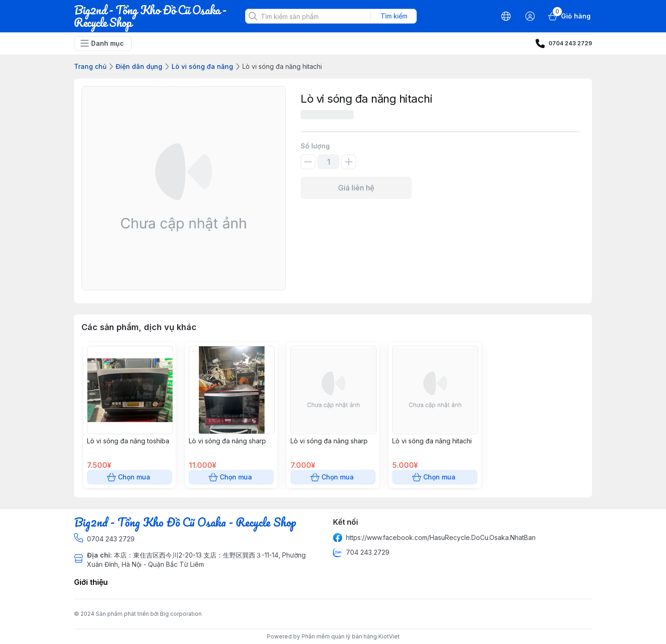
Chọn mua (129, 477)
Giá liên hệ (356, 188)
